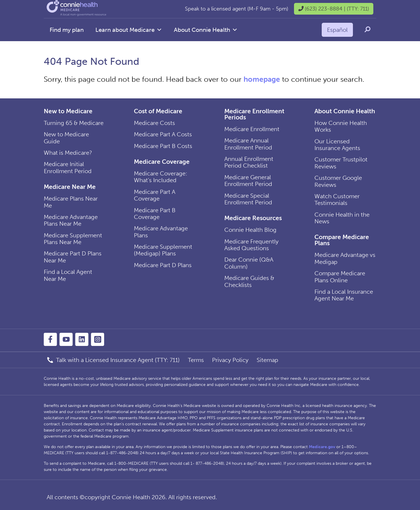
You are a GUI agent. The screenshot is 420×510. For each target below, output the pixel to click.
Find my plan (67, 30)
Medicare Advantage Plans (161, 232)
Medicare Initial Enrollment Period (68, 167)
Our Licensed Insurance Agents (337, 145)
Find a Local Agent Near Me (68, 275)
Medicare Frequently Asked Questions (251, 245)
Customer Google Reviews (338, 181)
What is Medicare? (68, 153)
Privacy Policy (230, 360)
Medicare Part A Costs (163, 134)
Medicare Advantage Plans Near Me (71, 220)
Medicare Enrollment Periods (254, 114)
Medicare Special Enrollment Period (248, 199)
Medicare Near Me (70, 187)
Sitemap (267, 360)
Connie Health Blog (250, 230)
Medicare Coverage (162, 162)
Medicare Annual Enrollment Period (248, 144)
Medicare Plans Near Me (71, 202)
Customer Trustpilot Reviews (341, 163)
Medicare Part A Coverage (155, 195)
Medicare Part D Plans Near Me (73, 257)
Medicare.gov (322, 447)
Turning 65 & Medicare (74, 123)
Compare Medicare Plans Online (340, 277)
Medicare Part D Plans (163, 265)
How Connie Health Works (341, 126)
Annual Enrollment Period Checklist (249, 162)
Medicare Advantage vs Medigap (345, 258)
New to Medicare (68, 111)
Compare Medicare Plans (342, 240)
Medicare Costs (154, 123)
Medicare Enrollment (252, 129)
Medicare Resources (253, 218)
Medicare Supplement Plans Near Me (73, 239)
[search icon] (367, 29)
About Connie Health (206, 30)
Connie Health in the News (342, 218)
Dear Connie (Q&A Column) (249, 263)
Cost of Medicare (158, 111)
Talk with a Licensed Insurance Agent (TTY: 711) (118, 360)
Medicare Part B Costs (163, 146)
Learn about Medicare (129, 30)
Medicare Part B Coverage (155, 214)
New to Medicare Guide (66, 138)
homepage (262, 79)
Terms (196, 360)
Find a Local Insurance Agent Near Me (344, 295)
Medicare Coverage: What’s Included (161, 177)
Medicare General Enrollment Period (248, 181)
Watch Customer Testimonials (337, 200)
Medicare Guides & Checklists (249, 281)
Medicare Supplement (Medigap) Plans (163, 250)
